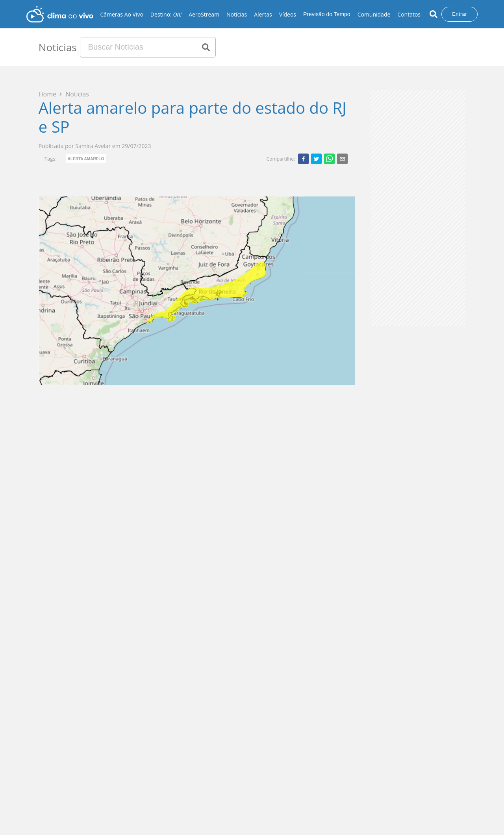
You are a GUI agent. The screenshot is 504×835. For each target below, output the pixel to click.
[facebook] (303, 159)
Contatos (409, 14)
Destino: (166, 14)
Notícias (237, 14)
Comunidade (374, 14)
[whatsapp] (329, 159)
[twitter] (316, 159)
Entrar (460, 14)
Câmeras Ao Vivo (121, 14)
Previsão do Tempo (327, 14)
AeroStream (204, 14)
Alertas (263, 14)
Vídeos (288, 14)
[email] (342, 159)
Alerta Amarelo (86, 159)
